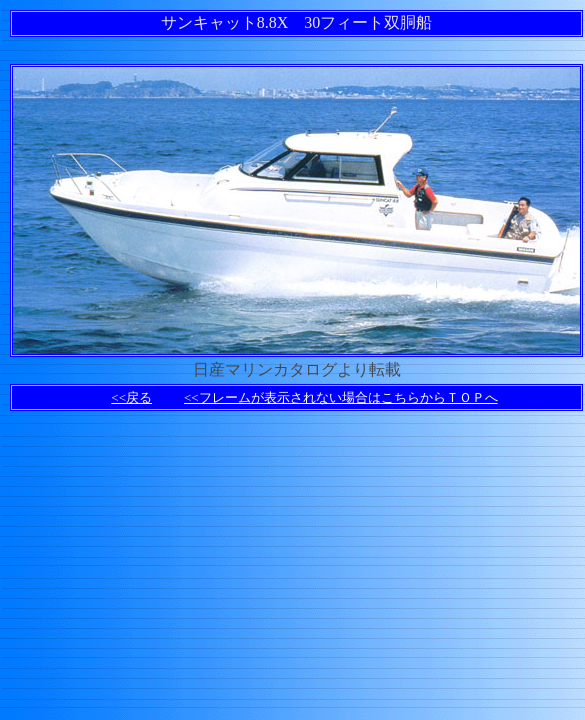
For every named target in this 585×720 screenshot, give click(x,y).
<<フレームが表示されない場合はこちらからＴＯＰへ (341, 397)
